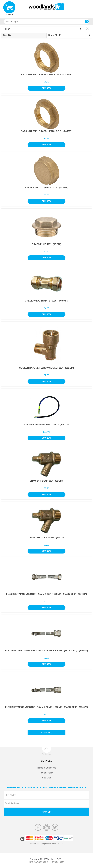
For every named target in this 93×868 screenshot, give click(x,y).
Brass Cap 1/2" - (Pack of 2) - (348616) (46, 188)
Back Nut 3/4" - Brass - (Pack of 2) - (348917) (46, 131)
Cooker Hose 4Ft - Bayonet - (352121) (46, 424)
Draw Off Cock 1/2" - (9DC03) (46, 481)
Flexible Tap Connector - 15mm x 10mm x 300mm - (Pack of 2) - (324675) (47, 651)
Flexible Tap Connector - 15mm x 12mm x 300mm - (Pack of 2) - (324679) (47, 707)
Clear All (87, 29)
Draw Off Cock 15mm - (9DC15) (46, 537)
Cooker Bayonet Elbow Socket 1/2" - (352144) (46, 368)
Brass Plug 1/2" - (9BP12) (47, 244)
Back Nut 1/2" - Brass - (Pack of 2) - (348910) (46, 75)
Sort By (7, 35)
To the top (46, 754)
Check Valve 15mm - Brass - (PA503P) (46, 301)
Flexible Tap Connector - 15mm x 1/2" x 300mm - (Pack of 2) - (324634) (46, 594)
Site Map (46, 778)
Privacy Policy (46, 773)
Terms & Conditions (46, 768)
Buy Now (46, 88)
